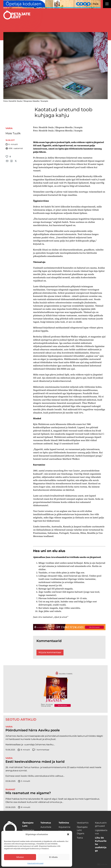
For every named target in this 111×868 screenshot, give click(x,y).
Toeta (80, 838)
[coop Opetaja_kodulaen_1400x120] (52, 4)
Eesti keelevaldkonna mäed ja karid (35, 762)
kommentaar (41, 750)
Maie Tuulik (13, 133)
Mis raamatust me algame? (28, 793)
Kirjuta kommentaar (50, 652)
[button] (68, 834)
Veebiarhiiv (83, 823)
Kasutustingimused (35, 863)
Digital (102, 865)
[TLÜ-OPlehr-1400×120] (69, 627)
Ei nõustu (53, 857)
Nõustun (20, 857)
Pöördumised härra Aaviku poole (33, 730)
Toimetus (46, 823)
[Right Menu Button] (107, 4)
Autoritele (46, 827)
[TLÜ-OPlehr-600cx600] (55, 689)
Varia (9, 128)
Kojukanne (65, 827)
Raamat (10, 789)
